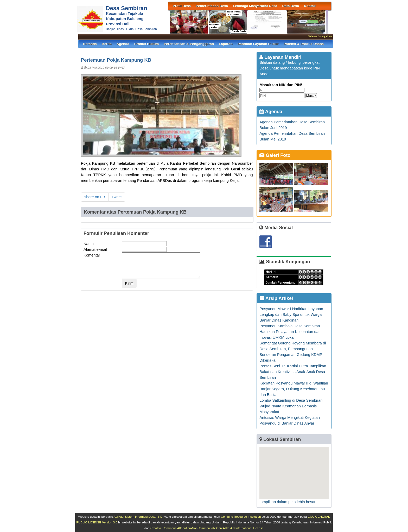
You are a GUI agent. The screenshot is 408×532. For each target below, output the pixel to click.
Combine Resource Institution (241, 517)
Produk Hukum (147, 44)
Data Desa (290, 6)
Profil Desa (182, 6)
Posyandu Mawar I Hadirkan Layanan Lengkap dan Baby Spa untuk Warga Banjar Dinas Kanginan (291, 315)
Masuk (311, 96)
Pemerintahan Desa (212, 6)
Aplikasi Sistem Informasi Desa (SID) (138, 517)
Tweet (117, 197)
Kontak (310, 6)
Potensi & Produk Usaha (304, 44)
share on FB (95, 197)
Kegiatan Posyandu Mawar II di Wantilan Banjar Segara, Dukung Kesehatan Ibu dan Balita (294, 389)
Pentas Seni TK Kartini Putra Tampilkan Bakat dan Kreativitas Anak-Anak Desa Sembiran (293, 372)
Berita (107, 44)
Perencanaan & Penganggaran (189, 44)
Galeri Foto (275, 155)
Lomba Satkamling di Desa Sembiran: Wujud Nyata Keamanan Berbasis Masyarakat (291, 406)
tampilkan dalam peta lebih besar (287, 502)
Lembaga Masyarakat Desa (255, 6)
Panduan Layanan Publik (258, 44)
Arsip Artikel (276, 298)
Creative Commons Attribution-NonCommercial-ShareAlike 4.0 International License (207, 528)
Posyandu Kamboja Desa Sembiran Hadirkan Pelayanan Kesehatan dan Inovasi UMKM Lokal (290, 332)
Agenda (123, 44)
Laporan (226, 44)
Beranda (90, 44)
